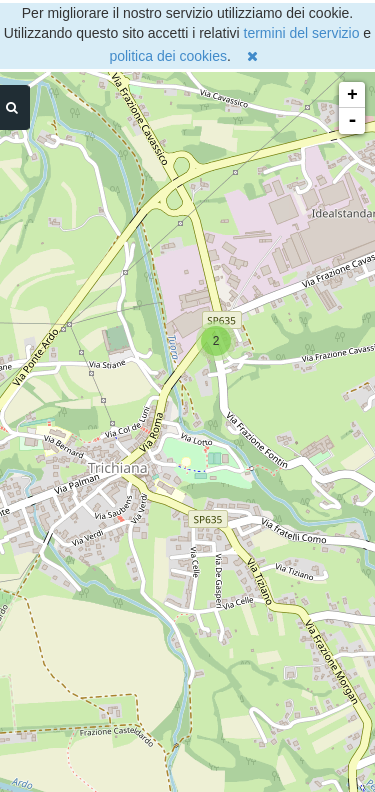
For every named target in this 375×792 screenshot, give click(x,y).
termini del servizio (302, 33)
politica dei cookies (168, 56)
